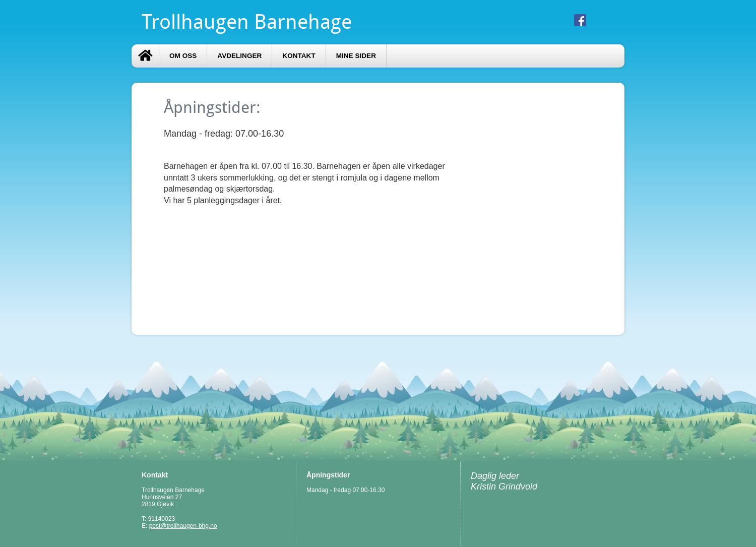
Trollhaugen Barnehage (247, 22)
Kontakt (299, 56)
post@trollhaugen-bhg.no (183, 526)
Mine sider (356, 56)
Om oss (183, 56)
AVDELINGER (239, 56)
